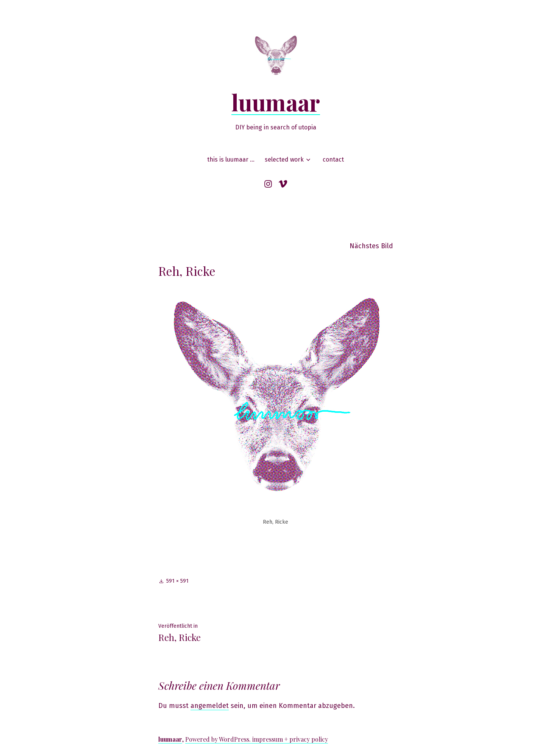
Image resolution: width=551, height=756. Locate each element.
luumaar (276, 102)
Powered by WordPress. (219, 739)
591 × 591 (177, 581)
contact (333, 159)
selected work (284, 159)
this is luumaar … (231, 159)
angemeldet (210, 706)
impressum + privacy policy (290, 739)
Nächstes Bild (371, 246)
